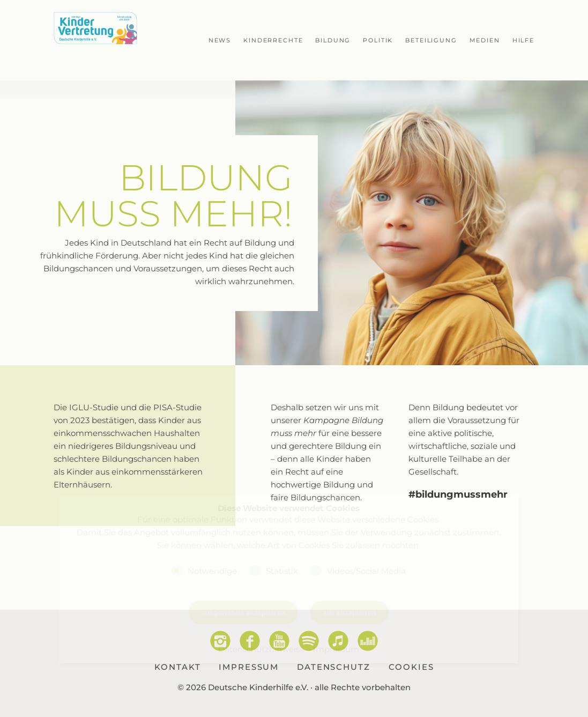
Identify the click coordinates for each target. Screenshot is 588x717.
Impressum (336, 649)
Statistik (282, 571)
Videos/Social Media (366, 571)
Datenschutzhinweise (261, 649)
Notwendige (212, 571)
